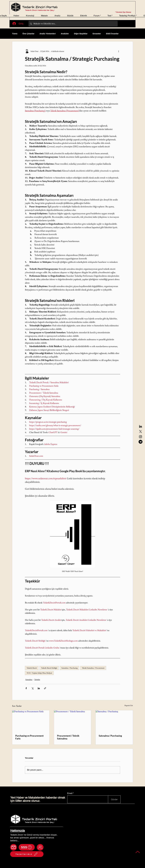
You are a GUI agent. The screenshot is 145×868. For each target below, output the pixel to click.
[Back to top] (138, 852)
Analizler (65, 34)
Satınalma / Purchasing (69, 668)
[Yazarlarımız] (27, 854)
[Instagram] (141, 437)
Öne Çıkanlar (28, 34)
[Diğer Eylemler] (119, 51)
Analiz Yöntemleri (48, 34)
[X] (141, 431)
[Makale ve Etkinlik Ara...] (73, 24)
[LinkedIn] (141, 426)
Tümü (15, 34)
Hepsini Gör (129, 705)
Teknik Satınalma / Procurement (93, 668)
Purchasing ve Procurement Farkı (29, 737)
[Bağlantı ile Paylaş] (45, 688)
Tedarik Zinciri (32, 668)
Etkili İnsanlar (112, 34)
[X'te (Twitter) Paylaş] (32, 688)
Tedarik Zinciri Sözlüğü (49, 668)
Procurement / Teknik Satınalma (68, 737)
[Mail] (13, 847)
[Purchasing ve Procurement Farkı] (31, 721)
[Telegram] (141, 442)
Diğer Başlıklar (81, 34)
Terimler (37, 679)
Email (70, 793)
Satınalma (29, 679)
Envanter (97, 34)
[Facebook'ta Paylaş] (26, 688)
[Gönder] (114, 799)
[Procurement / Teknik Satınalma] (73, 721)
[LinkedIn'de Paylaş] (39, 688)
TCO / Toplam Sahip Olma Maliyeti (39, 673)
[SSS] (27, 847)
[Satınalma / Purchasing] (114, 721)
